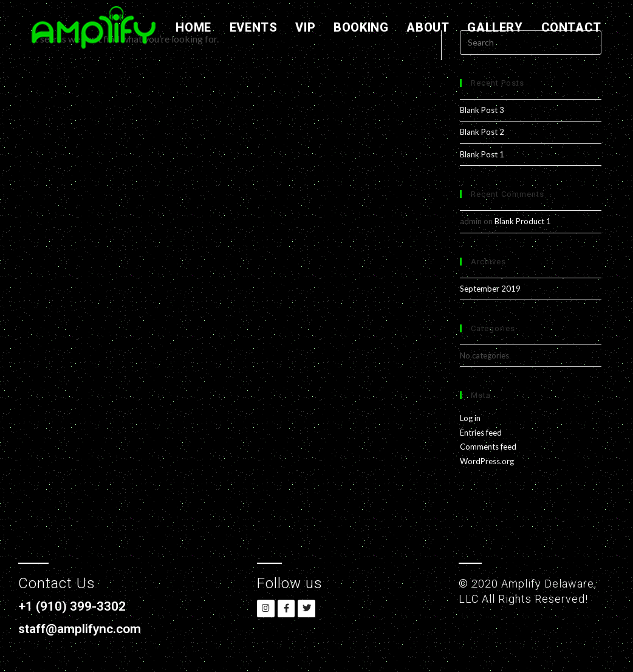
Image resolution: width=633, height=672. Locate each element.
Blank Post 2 (482, 132)
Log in (470, 418)
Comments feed (488, 447)
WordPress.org (487, 461)
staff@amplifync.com (83, 629)
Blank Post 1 (482, 154)
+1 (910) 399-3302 (76, 606)
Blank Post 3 (482, 110)
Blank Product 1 (523, 221)
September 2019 (490, 289)
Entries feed (481, 433)
